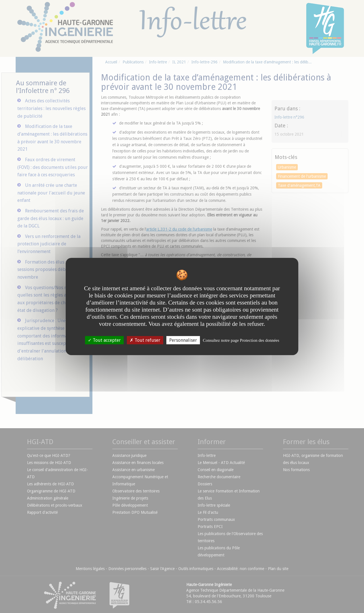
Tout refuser (145, 340)
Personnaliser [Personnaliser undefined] (183, 340)
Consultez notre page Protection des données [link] (241, 340)
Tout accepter (104, 340)
